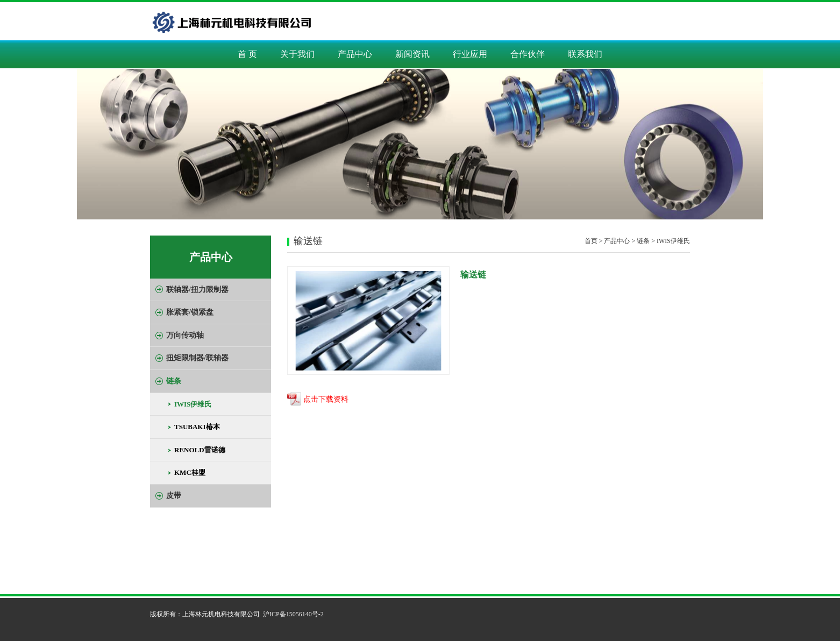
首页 (591, 241)
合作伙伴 (528, 54)
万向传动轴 (185, 335)
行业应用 (470, 54)
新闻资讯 (412, 54)
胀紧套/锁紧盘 (190, 312)
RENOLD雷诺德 (200, 450)
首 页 (247, 54)
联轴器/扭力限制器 (197, 290)
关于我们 (297, 54)
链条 (174, 381)
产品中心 (355, 54)
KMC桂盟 (190, 472)
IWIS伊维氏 (193, 404)
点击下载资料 (326, 400)
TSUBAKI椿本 (197, 427)
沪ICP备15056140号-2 (293, 614)
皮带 (174, 496)
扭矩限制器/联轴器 (197, 358)
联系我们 (585, 54)
